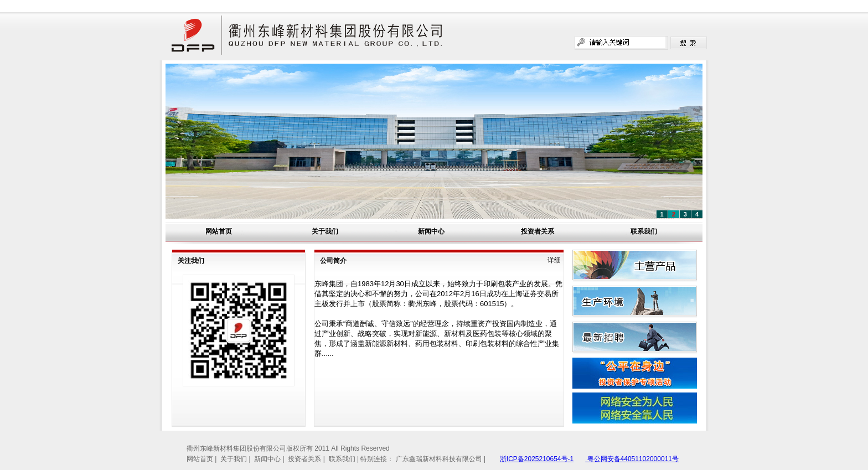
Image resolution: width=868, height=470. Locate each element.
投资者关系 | (307, 459)
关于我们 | (236, 459)
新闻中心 (431, 231)
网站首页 (219, 231)
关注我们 (191, 261)
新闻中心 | (270, 459)
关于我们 (325, 231)
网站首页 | (203, 459)
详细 (554, 260)
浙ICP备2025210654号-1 (537, 459)
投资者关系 (538, 231)
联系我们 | (345, 459)
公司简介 (333, 261)
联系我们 (644, 231)
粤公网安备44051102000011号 (632, 459)
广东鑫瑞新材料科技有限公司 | (440, 459)
